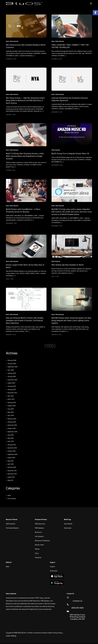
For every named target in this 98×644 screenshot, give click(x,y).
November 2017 (12, 475)
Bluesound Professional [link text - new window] (42, 541)
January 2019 (12, 445)
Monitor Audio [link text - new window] (39, 546)
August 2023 (11, 384)
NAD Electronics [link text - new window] (40, 524)
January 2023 (12, 387)
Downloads (68, 529)
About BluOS (68, 524)
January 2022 (12, 390)
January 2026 (12, 364)
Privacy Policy (58, 634)
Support (53, 567)
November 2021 (12, 393)
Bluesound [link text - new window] (38, 533)
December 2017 (12, 471)
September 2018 (12, 455)
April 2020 (11, 416)
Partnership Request (12, 529)
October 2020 (12, 406)
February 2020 (12, 419)
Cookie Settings (11, 636)
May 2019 (11, 439)
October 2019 (12, 429)
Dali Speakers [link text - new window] (39, 537)
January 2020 (12, 423)
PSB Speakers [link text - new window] (39, 529)
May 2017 (10, 481)
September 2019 (12, 432)
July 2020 (11, 410)
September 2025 (13, 367)
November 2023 (12, 380)
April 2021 (11, 397)
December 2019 (12, 426)
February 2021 (12, 403)
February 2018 (12, 468)
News (8, 42)
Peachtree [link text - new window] (38, 558)
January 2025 (12, 374)
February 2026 (12, 361)
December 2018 (12, 449)
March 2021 (11, 400)
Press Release (14, 42)
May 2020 (11, 413)
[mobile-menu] (91, 4)
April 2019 (11, 442)
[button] (95, 13)
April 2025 (11, 371)
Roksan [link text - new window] (37, 550)
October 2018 (11, 452)
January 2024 (12, 377)
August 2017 (11, 478)
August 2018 (11, 458)
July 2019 (11, 436)
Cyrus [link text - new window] (37, 554)
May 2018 (10, 461)
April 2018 (11, 465)
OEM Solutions (11, 524)
